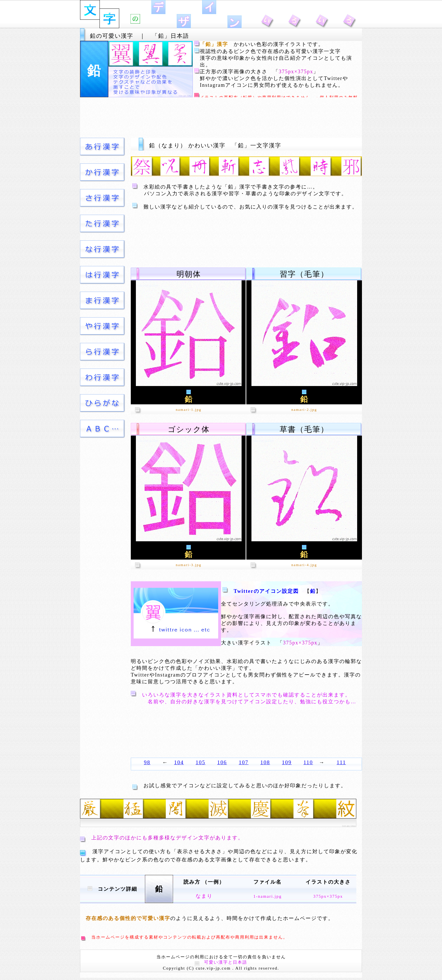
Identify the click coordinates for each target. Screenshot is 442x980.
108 (265, 762)
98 (147, 762)
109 (287, 762)
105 (201, 762)
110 (308, 762)
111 (341, 762)
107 (244, 762)
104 (179, 762)
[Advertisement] (221, 117)
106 (222, 762)
